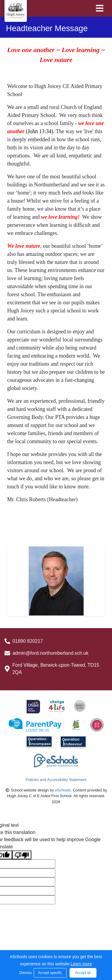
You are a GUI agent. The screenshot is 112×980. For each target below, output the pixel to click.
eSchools (63, 790)
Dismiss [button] (25, 973)
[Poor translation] (22, 855)
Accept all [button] (83, 973)
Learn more (81, 964)
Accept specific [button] (50, 973)
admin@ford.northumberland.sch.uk (51, 653)
